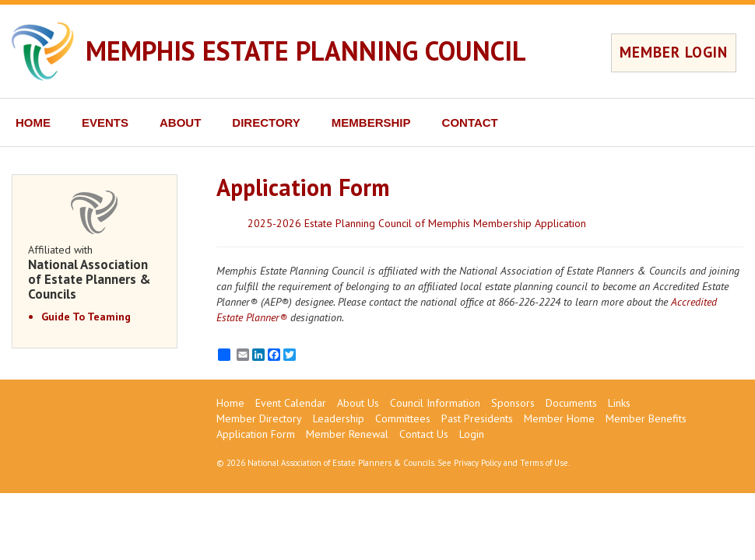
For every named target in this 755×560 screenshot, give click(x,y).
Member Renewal (347, 434)
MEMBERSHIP (371, 122)
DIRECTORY (266, 122)
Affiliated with (95, 272)
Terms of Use (544, 463)
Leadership (339, 418)
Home (230, 403)
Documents (571, 403)
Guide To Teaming (86, 317)
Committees (403, 418)
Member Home (559, 418)
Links (619, 403)
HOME (33, 122)
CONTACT (470, 122)
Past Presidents (477, 418)
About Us (358, 403)
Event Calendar (291, 403)
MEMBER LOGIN (674, 52)
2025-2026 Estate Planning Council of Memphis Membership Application (417, 223)
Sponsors (513, 403)
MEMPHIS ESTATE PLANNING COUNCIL (306, 51)
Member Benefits (646, 418)
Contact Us (424, 434)
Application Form (256, 434)
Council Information (435, 403)
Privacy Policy (478, 463)
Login (472, 434)
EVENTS (105, 122)
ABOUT (180, 122)
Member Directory (259, 418)
